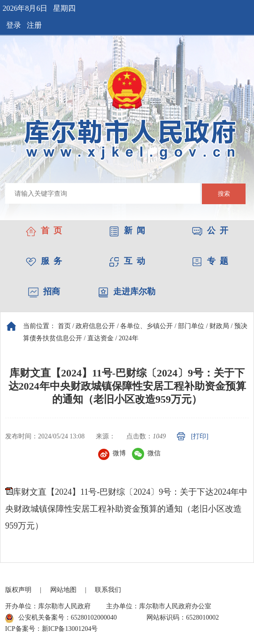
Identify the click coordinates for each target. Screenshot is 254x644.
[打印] (200, 436)
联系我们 (108, 590)
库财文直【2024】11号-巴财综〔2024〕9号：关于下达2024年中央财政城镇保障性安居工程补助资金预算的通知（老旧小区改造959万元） (126, 509)
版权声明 (18, 590)
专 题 (210, 261)
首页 (64, 326)
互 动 (127, 261)
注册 (34, 25)
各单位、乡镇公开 (146, 326)
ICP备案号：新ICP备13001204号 (52, 629)
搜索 (224, 194)
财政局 (219, 326)
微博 (112, 453)
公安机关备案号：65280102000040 (61, 618)
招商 (44, 291)
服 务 (44, 261)
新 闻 (127, 230)
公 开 (210, 230)
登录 (14, 25)
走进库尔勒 (127, 291)
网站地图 (63, 590)
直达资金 (100, 338)
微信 (146, 453)
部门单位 (191, 326)
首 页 (44, 230)
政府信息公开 (95, 326)
